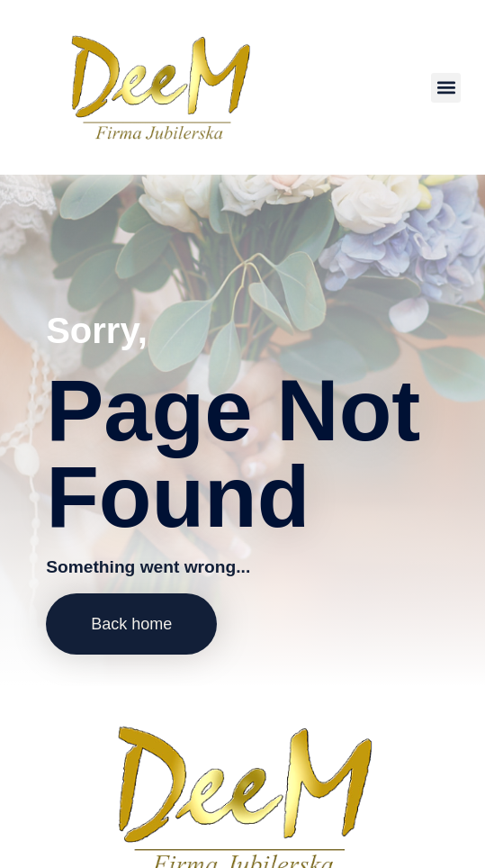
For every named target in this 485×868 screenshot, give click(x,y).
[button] (446, 88)
